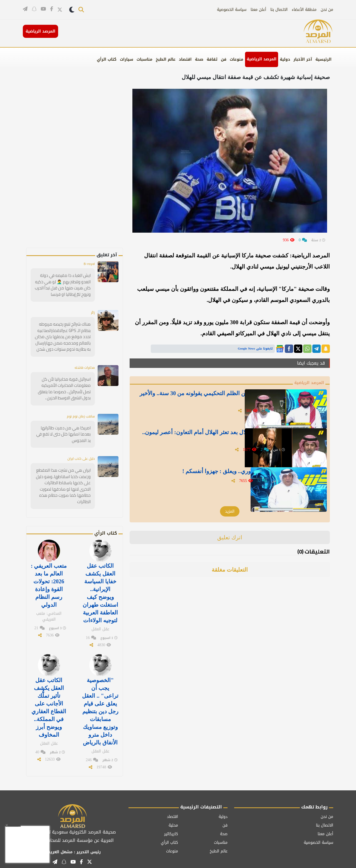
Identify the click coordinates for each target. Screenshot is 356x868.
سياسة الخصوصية (232, 10)
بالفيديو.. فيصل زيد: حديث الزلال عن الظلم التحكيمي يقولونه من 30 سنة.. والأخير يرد (211, 400)
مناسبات (144, 59)
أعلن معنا (258, 10)
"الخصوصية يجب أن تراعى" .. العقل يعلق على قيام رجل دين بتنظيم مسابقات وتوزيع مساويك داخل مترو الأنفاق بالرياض (100, 693)
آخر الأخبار (303, 59)
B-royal (89, 264)
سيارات (127, 59)
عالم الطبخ (166, 59)
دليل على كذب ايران (79, 456)
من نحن (327, 10)
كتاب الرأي (107, 59)
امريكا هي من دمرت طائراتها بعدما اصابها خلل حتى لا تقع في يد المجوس (64, 431)
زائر (92, 312)
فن (224, 59)
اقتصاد (185, 59)
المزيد (230, 512)
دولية (285, 59)
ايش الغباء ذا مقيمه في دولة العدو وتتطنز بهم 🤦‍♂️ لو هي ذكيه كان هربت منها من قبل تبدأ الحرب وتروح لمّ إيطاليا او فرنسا (63, 285)
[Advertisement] (84, 164)
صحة (199, 59)
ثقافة (212, 59)
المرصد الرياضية (262, 59)
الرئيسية (323, 59)
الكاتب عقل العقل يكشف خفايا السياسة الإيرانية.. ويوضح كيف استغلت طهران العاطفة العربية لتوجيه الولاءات (100, 580)
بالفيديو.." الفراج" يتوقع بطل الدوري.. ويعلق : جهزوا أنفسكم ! (213, 474)
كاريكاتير (171, 812)
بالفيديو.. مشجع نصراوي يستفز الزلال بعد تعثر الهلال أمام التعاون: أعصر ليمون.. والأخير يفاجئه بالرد (219, 439)
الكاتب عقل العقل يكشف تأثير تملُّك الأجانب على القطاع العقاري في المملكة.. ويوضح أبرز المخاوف (49, 689)
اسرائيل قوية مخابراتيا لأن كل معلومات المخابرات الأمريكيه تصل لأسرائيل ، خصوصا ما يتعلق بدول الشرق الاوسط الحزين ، (64, 386)
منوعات (237, 59)
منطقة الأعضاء (304, 10)
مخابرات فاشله (83, 366)
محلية (173, 804)
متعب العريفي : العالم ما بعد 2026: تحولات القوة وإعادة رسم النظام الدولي (49, 573)
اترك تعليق (230, 538)
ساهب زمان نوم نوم (78, 414)
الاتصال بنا (279, 10)
